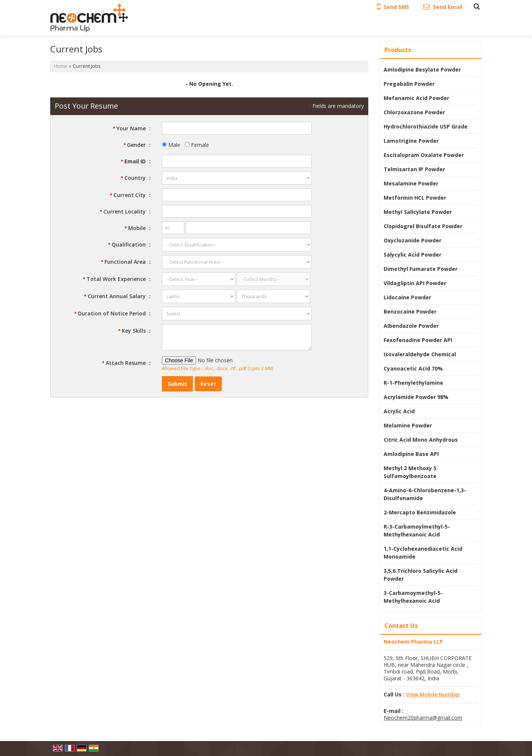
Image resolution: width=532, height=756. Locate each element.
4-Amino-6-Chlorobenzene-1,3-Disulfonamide (425, 494)
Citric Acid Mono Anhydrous (421, 440)
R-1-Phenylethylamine (413, 383)
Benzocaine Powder (410, 312)
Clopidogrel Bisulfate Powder (423, 226)
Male (171, 145)
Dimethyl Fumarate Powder (421, 269)
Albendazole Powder (411, 326)
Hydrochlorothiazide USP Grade (426, 126)
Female (197, 145)
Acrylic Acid (399, 411)
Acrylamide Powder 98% (416, 397)
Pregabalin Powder (409, 84)
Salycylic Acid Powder (412, 255)
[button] (433, 694)
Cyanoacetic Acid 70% (413, 368)
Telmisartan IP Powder (414, 169)
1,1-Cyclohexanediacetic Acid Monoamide (423, 553)
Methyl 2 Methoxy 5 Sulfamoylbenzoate (410, 472)
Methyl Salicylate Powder (418, 212)
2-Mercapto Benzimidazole (420, 512)
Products (398, 50)
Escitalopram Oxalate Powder (424, 155)
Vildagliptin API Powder (415, 283)
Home (61, 66)
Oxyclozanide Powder (412, 240)
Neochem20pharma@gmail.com (423, 718)
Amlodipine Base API (411, 454)
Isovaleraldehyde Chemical (420, 354)
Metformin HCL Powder (415, 198)
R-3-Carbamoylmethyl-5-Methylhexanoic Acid (417, 530)
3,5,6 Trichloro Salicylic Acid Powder (421, 575)
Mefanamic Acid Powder (416, 98)
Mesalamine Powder (411, 183)
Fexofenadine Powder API (418, 340)
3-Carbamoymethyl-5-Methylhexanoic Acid (413, 597)
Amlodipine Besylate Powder (422, 69)
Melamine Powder (408, 425)
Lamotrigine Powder (411, 141)
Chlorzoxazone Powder (414, 112)
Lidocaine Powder (407, 297)
